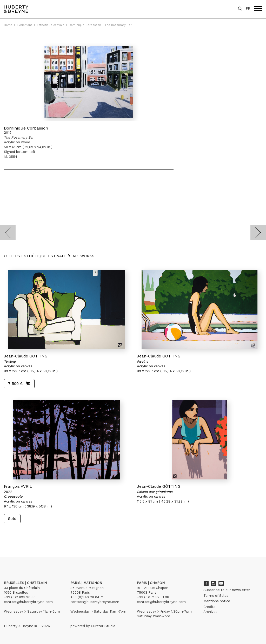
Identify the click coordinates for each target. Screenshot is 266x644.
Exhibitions (25, 25)
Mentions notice (217, 601)
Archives (210, 612)
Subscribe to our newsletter (227, 590)
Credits (209, 607)
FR (248, 8)
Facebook (206, 583)
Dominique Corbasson (26, 128)
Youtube (221, 583)
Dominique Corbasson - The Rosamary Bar (100, 25)
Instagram (214, 583)
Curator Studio (103, 626)
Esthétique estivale (51, 25)
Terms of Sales (216, 596)
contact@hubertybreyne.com (28, 602)
